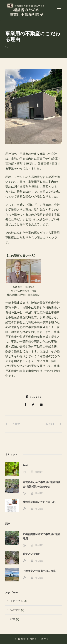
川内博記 (39, 472)
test (26, 465)
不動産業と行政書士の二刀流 (39, 571)
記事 (13, 619)
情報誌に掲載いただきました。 (40, 502)
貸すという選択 (32, 554)
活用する (15, 610)
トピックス (17, 601)
